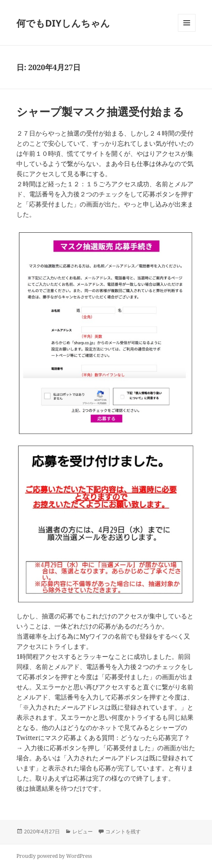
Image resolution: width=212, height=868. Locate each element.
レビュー (83, 831)
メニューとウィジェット (187, 31)
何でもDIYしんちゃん (63, 23)
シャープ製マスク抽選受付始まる (100, 112)
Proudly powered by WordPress (54, 856)
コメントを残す (123, 831)
